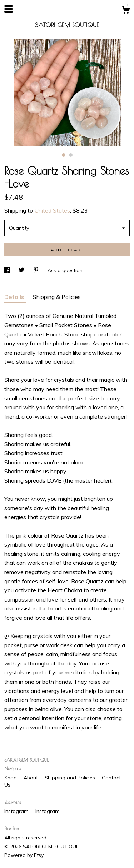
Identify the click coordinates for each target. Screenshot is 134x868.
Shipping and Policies (71, 778)
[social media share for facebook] (8, 270)
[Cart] (126, 11)
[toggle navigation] (9, 9)
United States (52, 210)
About (31, 778)
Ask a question (65, 270)
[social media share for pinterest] (37, 270)
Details (15, 297)
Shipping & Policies (57, 297)
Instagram (17, 811)
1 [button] (64, 155)
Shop (11, 778)
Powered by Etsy (24, 855)
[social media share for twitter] (22, 270)
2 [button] (71, 155)
